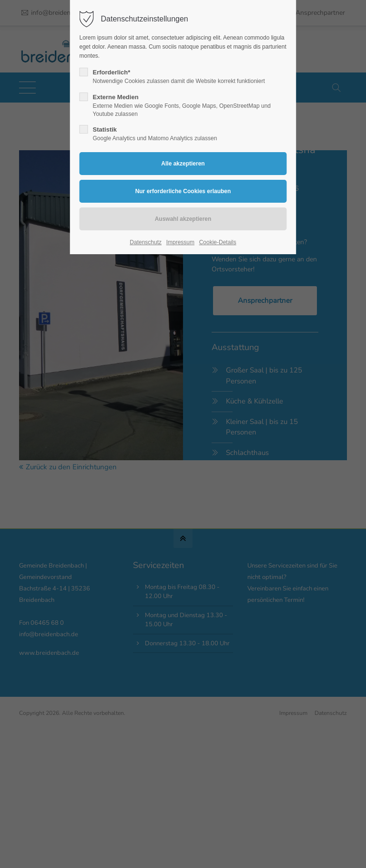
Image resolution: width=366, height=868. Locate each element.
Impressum (180, 242)
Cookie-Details (218, 242)
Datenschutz (146, 242)
